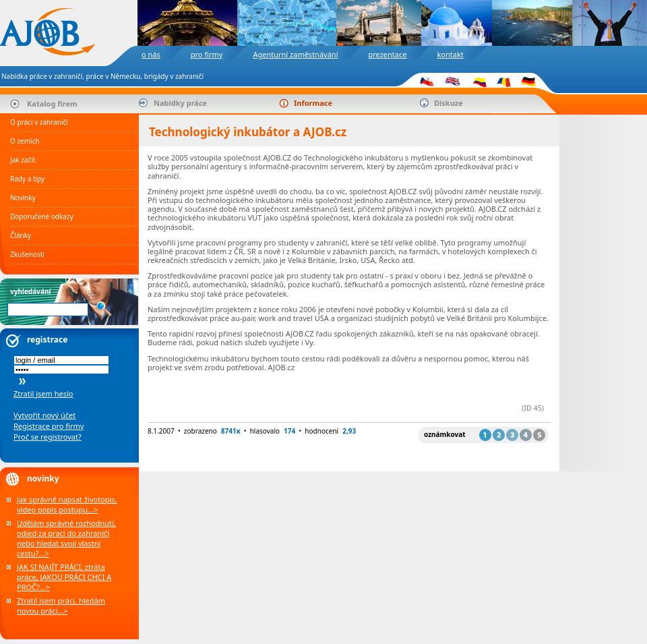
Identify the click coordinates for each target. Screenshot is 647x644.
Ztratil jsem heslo (43, 393)
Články (21, 235)
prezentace (387, 54)
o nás (151, 54)
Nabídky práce (180, 103)
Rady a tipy (27, 179)
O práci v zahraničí (39, 122)
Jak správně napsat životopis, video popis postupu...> (67, 504)
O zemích (25, 141)
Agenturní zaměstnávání (295, 54)
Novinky (23, 198)
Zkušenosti (27, 254)
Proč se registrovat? (48, 437)
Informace (313, 103)
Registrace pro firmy (49, 426)
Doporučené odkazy (42, 216)
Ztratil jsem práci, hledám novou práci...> (61, 606)
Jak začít (23, 160)
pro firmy (207, 54)
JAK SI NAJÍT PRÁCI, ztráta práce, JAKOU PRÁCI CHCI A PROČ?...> (64, 577)
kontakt (450, 54)
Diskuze (449, 103)
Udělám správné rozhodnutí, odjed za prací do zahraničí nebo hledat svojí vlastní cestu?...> (66, 538)
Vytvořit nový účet (44, 415)
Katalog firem (52, 104)
